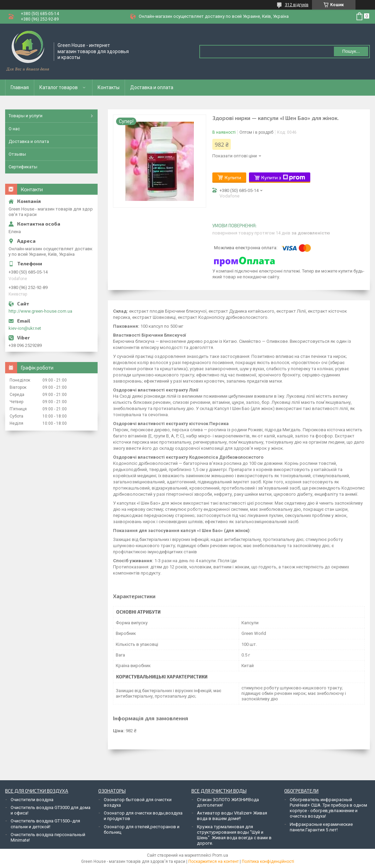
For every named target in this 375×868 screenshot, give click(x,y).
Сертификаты (23, 167)
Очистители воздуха (32, 800)
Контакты (109, 87)
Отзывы (17, 154)
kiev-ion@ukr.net (25, 328)
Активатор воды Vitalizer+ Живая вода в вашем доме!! (232, 816)
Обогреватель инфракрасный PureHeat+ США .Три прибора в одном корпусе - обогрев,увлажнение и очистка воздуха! (328, 808)
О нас (14, 129)
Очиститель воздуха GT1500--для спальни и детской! (45, 824)
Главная (20, 87)
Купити (233, 177)
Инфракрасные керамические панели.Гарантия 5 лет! (321, 827)
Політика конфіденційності (268, 861)
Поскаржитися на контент (214, 861)
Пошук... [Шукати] (351, 51)
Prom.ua (220, 855)
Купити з (283, 178)
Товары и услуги (26, 116)
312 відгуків (297, 5)
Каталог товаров (59, 87)
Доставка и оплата (152, 87)
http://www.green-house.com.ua (40, 311)
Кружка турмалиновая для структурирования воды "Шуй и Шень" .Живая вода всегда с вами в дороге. (234, 835)
